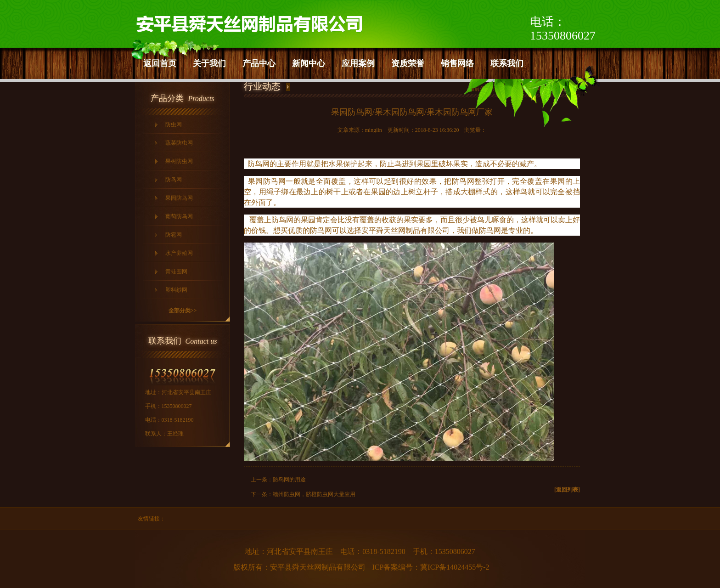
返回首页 (160, 63)
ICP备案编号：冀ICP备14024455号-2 (430, 567)
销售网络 (457, 63)
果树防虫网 (179, 161)
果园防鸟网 (179, 198)
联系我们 (507, 63)
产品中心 (259, 63)
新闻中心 (309, 63)
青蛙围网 (176, 271)
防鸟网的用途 (289, 480)
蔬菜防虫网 (179, 143)
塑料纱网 (176, 290)
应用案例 (358, 63)
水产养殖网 (179, 253)
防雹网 (174, 235)
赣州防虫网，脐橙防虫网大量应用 (314, 494)
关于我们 (209, 63)
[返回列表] (567, 490)
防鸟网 (174, 180)
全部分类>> (183, 311)
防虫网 (174, 124)
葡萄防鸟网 (179, 216)
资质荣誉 (408, 63)
